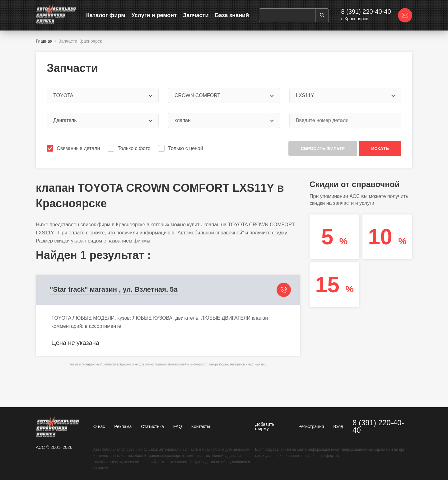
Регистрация (311, 426)
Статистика (152, 426)
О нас (99, 426)
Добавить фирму (265, 426)
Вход (338, 426)
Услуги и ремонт (154, 15)
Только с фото (130, 148)
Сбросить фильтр (323, 148)
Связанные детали (74, 148)
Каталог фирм (106, 15)
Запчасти (196, 15)
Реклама (123, 426)
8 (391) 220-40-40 (366, 12)
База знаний (232, 15)
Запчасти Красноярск (80, 41)
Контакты (201, 426)
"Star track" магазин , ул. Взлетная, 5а (114, 289)
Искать (380, 148)
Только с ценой (181, 148)
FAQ (178, 426)
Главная (44, 41)
